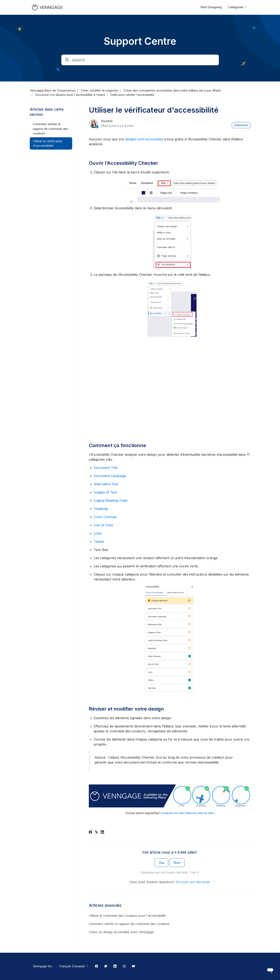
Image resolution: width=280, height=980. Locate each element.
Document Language (110, 476)
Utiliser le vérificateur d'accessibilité (48, 143)
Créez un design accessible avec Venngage (121, 932)
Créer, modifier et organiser (100, 90)
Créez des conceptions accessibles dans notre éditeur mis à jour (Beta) (172, 90)
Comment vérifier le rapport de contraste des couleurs (129, 924)
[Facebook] (90, 832)
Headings (101, 509)
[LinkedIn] (102, 832)
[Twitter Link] (106, 966)
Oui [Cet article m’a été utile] (161, 863)
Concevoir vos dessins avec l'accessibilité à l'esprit (70, 95)
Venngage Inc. (43, 966)
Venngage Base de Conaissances (53, 90)
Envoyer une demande (193, 882)
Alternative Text (106, 484)
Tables (99, 542)
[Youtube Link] (133, 966)
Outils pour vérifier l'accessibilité (132, 95)
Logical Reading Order (111, 500)
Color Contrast (105, 517)
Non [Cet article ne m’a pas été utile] (177, 863)
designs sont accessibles (144, 139)
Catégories (238, 7)
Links (98, 533)
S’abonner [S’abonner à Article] (241, 125)
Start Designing (211, 7)
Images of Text (105, 492)
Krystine (107, 121)
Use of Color (104, 525)
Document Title (106, 468)
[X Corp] (96, 832)
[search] (140, 60)
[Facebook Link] (97, 966)
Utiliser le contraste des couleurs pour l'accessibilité (127, 916)
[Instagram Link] (124, 966)
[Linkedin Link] (115, 966)
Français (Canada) (74, 966)
